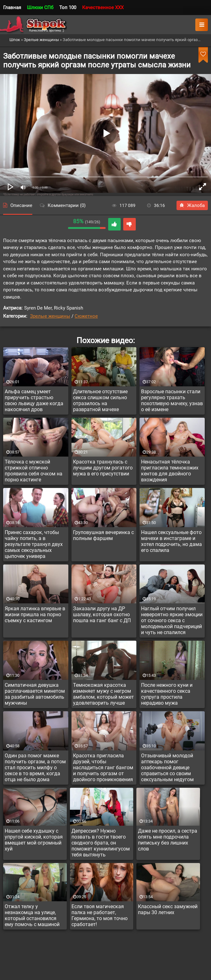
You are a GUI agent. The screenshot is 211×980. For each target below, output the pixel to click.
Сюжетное (86, 316)
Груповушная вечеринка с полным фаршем (103, 535)
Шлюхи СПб (40, 8)
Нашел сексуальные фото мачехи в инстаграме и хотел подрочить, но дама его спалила (171, 541)
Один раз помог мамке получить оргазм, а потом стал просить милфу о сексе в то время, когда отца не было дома (35, 768)
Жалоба (192, 205)
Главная (12, 8)
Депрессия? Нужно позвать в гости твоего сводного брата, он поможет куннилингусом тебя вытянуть (101, 843)
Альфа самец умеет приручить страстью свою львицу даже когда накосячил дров (34, 400)
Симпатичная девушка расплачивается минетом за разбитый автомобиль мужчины (35, 694)
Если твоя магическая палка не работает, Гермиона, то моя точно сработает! (100, 915)
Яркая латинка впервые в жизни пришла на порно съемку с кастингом (35, 614)
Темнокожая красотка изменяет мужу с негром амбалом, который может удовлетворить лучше (103, 694)
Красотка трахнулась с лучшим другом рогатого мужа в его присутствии (103, 468)
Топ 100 (68, 8)
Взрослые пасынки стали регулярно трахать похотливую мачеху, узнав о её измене (172, 400)
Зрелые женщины (50, 316)
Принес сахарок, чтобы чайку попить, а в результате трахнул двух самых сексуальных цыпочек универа (34, 544)
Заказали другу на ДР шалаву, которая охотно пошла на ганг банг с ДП (102, 614)
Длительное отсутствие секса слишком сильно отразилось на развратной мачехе (100, 400)
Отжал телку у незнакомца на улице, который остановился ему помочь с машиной (32, 915)
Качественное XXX (103, 8)
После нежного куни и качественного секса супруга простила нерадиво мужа (167, 694)
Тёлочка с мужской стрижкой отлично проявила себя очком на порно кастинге (34, 471)
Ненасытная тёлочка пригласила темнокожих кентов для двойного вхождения (170, 471)
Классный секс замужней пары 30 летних (168, 909)
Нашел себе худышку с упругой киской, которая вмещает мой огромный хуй (34, 840)
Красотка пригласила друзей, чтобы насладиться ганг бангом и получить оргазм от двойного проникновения (103, 768)
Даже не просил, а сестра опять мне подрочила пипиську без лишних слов (168, 840)
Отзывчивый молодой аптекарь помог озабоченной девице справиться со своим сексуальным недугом (167, 768)
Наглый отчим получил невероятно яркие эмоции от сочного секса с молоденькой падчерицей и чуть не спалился (172, 620)
